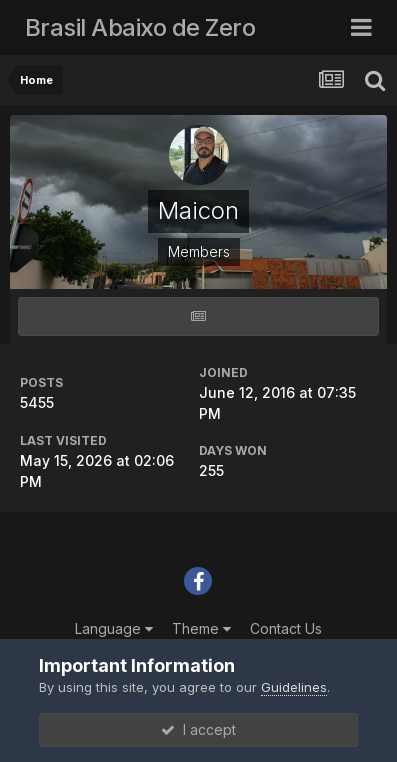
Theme (201, 628)
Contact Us (286, 628)
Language (114, 628)
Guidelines (294, 687)
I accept (198, 729)
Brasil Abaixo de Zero (140, 27)
